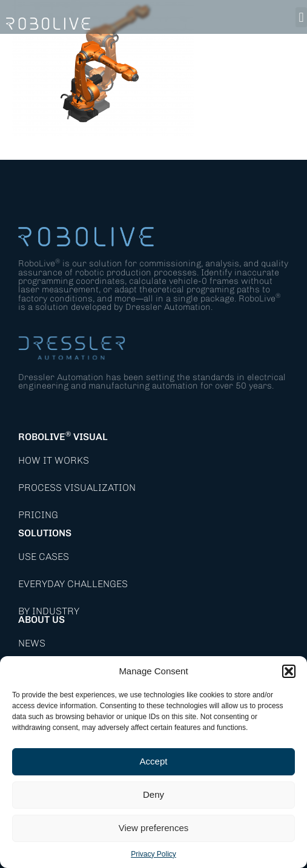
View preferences (154, 828)
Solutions (45, 533)
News (32, 643)
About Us (41, 620)
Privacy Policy (153, 854)
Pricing (38, 515)
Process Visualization (77, 488)
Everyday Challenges (73, 584)
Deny (153, 794)
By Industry (49, 611)
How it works (54, 460)
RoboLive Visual (63, 437)
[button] (289, 671)
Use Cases (44, 557)
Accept (154, 761)
